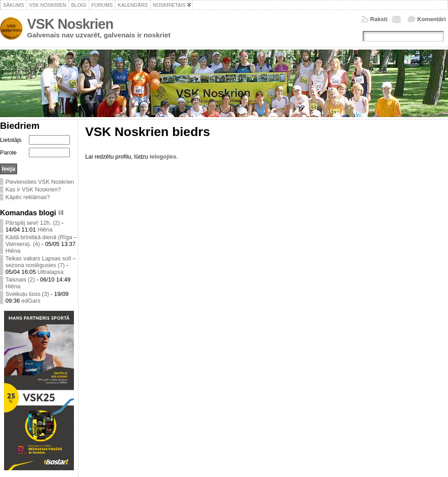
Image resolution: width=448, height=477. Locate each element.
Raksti (379, 19)
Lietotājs (11, 140)
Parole (8, 152)
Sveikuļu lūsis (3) (27, 294)
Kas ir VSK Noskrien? (33, 189)
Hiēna (45, 229)
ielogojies (163, 157)
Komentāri (432, 19)
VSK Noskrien (70, 24)
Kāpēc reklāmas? (28, 197)
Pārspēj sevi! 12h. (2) (33, 223)
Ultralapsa (50, 272)
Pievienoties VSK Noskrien (40, 182)
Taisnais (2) (20, 279)
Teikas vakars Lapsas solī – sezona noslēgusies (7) (41, 262)
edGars (31, 301)
